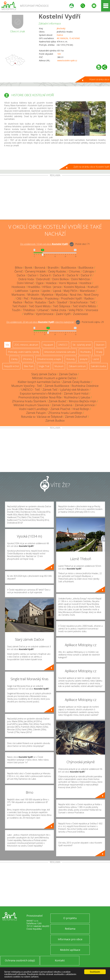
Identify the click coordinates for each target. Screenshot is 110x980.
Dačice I (33, 275)
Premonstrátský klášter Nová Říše (40, 397)
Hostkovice (18, 287)
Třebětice (29, 310)
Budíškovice (69, 268)
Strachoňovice (79, 302)
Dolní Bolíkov (61, 279)
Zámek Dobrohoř (76, 417)
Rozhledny (86, 352)
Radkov (89, 298)
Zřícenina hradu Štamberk (29, 401)
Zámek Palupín (36, 413)
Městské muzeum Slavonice (31, 405)
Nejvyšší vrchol (11, 366)
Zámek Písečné (60, 409)
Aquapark (48, 345)
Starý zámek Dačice (44, 374)
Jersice (58, 287)
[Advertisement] (55, 198)
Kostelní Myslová (75, 287)
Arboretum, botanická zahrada (60, 352)
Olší (19, 298)
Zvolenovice (80, 314)
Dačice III (59, 275)
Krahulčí (93, 287)
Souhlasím (95, 972)
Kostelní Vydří (60, 16)
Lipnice (35, 291)
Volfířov (29, 314)
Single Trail (44, 366)
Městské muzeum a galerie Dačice (54, 378)
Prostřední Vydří (71, 298)
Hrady (99, 352)
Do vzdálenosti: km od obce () (40, 322)
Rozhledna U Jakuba (77, 397)
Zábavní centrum (77, 366)
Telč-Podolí (19, 306)
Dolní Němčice (80, 279)
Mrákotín (33, 295)
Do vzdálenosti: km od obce (44, 244)
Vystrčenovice (45, 314)
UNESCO (63, 345)
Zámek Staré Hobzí (76, 393)
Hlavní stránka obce (99, 79)
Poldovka (37, 298)
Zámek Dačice (68, 374)
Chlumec (75, 271)
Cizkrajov (88, 271)
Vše (7, 345)
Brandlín (53, 268)
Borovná (40, 268)
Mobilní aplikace (70, 950)
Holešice (51, 283)
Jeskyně (84, 359)
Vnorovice (92, 310)
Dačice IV (73, 275)
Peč (26, 298)
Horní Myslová (68, 283)
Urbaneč (43, 310)
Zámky (14, 359)
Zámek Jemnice (85, 405)
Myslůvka (62, 295)
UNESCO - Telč (31, 390)
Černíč (19, 271)
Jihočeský (61, 28)
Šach (52, 302)
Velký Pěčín (76, 310)
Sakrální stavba (98, 366)
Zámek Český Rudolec (76, 382)
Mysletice (47, 295)
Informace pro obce (70, 939)
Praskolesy (52, 298)
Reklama (70, 929)
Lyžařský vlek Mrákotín (74, 390)
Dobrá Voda (26, 279)
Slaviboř (62, 302)
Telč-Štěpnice (62, 306)
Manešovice (87, 291)
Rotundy (71, 359)
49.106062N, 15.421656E (68, 38)
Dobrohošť (43, 279)
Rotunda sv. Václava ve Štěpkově (42, 417)
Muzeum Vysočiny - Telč (27, 386)
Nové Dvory (91, 295)
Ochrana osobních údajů (20, 960)
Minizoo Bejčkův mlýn (83, 401)
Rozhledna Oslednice (85, 386)
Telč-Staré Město (40, 306)
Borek (29, 268)
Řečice (29, 302)
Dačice (60, 35)
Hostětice (85, 283)
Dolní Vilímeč (25, 283)
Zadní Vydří (63, 314)
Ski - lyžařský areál (82, 345)
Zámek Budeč (58, 401)
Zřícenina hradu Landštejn (65, 413)
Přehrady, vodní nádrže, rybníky (23, 352)
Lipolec (46, 291)
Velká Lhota (59, 310)
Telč (93, 302)
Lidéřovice (22, 291)
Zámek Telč (50, 390)
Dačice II (45, 275)
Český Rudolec (57, 271)
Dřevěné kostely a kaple (49, 359)
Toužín (16, 310)
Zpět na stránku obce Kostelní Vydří (91, 167)
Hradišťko (34, 287)
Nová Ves (76, 295)
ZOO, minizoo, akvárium (26, 345)
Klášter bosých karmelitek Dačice (39, 382)
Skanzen (100, 345)
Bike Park (29, 366)
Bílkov (19, 268)
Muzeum (59, 366)
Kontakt (60, 960)
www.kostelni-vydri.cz (67, 60)
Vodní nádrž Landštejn (34, 409)
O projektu (70, 918)
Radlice (18, 302)
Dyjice (40, 283)
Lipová (57, 291)
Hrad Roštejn (81, 409)
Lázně (96, 359)
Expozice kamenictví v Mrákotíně (41, 393)
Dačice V (86, 275)
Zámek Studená (62, 405)
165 (59, 54)
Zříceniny (27, 359)
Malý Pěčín (71, 291)
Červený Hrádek (35, 271)
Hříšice (47, 287)
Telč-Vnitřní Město (84, 306)
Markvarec (18, 295)
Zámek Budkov (55, 421)
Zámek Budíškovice (57, 386)
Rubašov (41, 302)
